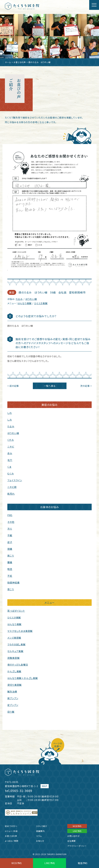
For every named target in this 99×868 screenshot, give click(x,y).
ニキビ (11, 447)
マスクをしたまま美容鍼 (20, 631)
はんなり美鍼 (25, 303)
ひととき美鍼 (41, 303)
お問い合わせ (74, 836)
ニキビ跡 (12, 487)
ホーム (8, 62)
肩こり (11, 556)
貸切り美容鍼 (14, 685)
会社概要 (71, 841)
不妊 (10, 576)
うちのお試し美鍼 (16, 644)
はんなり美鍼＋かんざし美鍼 (22, 678)
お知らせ (40, 841)
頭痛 (10, 549)
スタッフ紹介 (42, 826)
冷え (10, 529)
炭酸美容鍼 (13, 658)
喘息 (10, 569)
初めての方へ (11, 826)
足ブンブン (13, 705)
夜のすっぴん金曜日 (18, 665)
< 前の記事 (13, 386)
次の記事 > (86, 386)
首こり (11, 589)
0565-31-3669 (21, 791)
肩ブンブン (13, 698)
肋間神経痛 (13, 582)
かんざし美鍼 (14, 671)
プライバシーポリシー (77, 846)
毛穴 (10, 460)
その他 (11, 522)
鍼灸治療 (12, 692)
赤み (10, 453)
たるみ (19, 299)
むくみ (11, 473)
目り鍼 (11, 712)
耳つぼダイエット (16, 611)
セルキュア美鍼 (15, 651)
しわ (10, 413)
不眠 (10, 535)
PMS (10, 515)
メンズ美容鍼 (14, 638)
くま (9, 467)
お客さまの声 (20, 62)
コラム (39, 836)
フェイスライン (15, 480)
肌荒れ (11, 494)
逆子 (10, 542)
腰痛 (10, 562)
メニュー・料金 (11, 831)
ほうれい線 (31, 299)
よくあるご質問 (12, 841)
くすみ (11, 440)
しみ (10, 420)
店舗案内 (40, 831)
